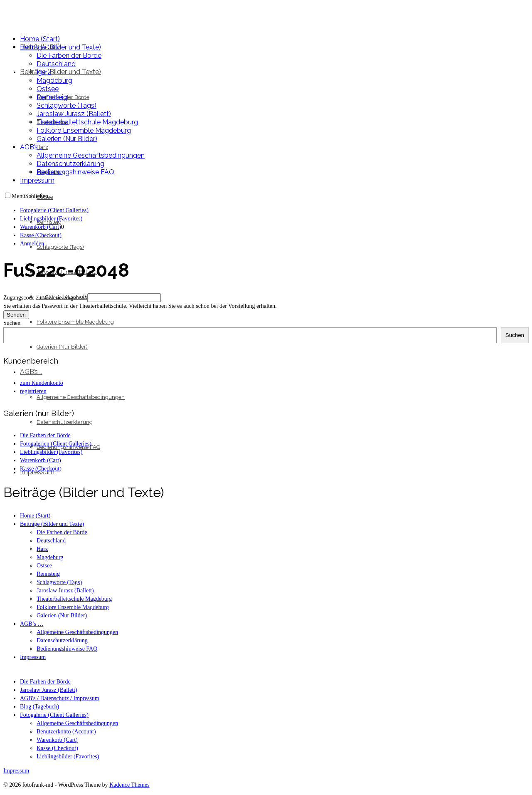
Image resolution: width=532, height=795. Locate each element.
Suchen (12, 323)
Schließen (37, 196)
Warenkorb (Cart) (57, 740)
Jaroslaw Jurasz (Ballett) (49, 690)
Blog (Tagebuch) (39, 707)
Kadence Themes (129, 785)
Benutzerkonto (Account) (66, 732)
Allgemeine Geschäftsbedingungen (77, 723)
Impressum (16, 771)
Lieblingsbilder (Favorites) (68, 757)
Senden (16, 315)
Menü (18, 196)
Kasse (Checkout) (57, 748)
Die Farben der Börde (45, 682)
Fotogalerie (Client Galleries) (54, 715)
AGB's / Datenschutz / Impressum (60, 698)
